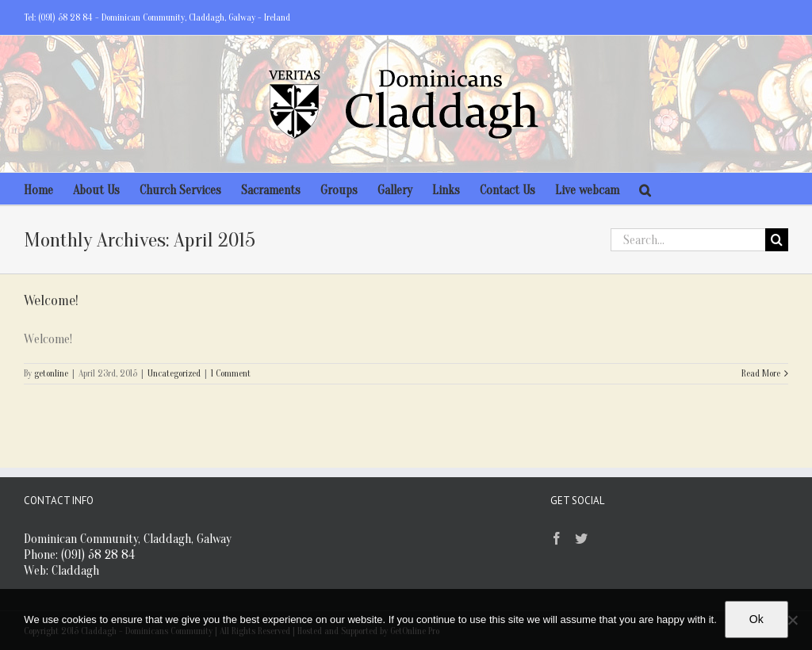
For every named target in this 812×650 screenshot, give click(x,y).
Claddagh (75, 571)
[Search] (645, 189)
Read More (761, 373)
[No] (792, 620)
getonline (51, 373)
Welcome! (51, 301)
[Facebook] (557, 538)
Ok (756, 619)
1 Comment (231, 373)
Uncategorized (174, 373)
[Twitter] (581, 538)
